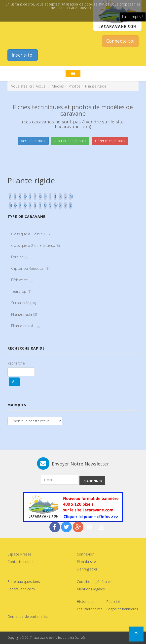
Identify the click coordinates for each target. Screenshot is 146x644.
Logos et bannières (122, 609)
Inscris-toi (23, 55)
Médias (58, 86)
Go (14, 382)
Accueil (41, 86)
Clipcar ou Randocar (30, 268)
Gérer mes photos (110, 141)
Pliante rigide (24, 314)
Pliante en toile (26, 326)
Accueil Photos (33, 141)
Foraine (20, 257)
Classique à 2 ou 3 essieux (36, 245)
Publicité (113, 601)
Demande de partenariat (28, 616)
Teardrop (21, 291)
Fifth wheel (22, 280)
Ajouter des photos (70, 141)
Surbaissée (24, 303)
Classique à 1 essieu (31, 234)
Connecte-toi (120, 41)
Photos (75, 86)
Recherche (16, 363)
